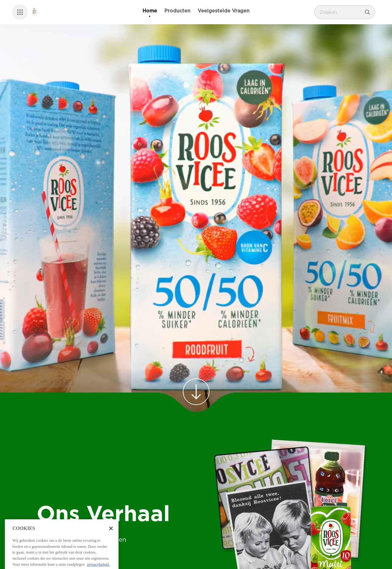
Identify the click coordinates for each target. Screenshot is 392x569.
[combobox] (340, 12)
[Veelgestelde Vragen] (224, 11)
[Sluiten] (111, 552)
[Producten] (177, 11)
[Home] (150, 11)
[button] (20, 12)
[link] (196, 392)
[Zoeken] (367, 12)
